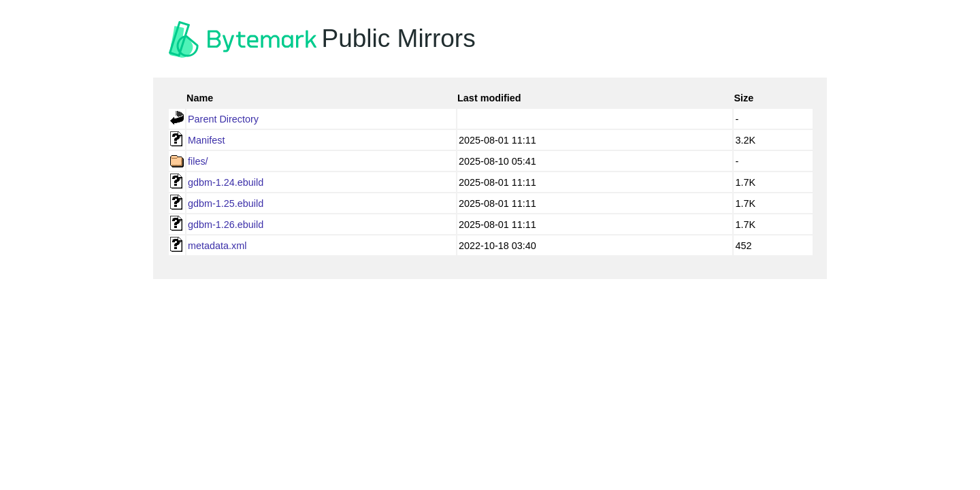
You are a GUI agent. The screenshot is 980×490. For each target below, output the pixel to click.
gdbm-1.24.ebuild (226, 182)
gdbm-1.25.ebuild (226, 203)
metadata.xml (217, 246)
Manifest (206, 140)
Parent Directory (223, 119)
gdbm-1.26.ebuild (226, 225)
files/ (198, 161)
